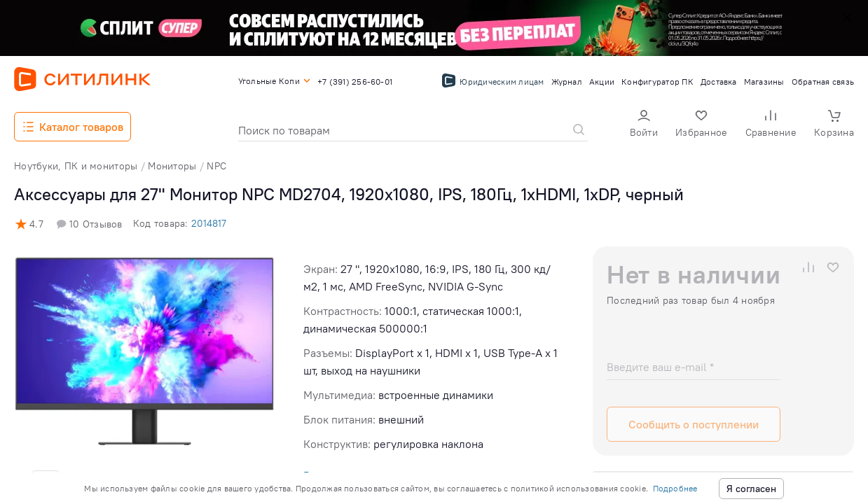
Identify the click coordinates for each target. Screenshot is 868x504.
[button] (644, 125)
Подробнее (675, 488)
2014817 (209, 223)
